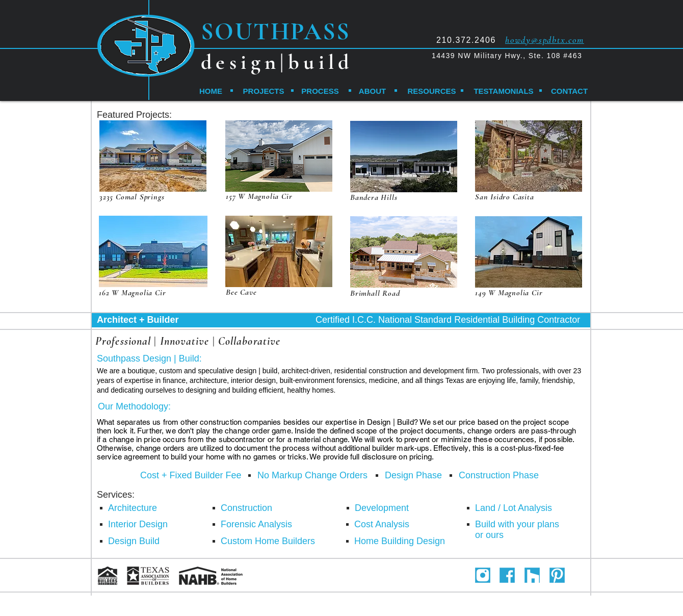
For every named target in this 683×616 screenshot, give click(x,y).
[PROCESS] (320, 91)
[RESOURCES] (432, 91)
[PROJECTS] (264, 91)
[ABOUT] (372, 91)
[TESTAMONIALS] (504, 91)
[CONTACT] (569, 91)
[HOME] (211, 91)
